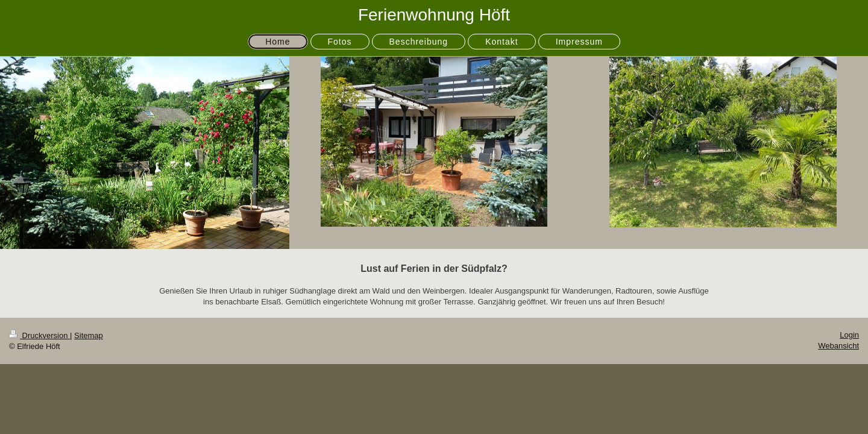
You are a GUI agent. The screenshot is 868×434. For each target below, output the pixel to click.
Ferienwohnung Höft (434, 15)
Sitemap (89, 335)
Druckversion (39, 335)
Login (849, 335)
